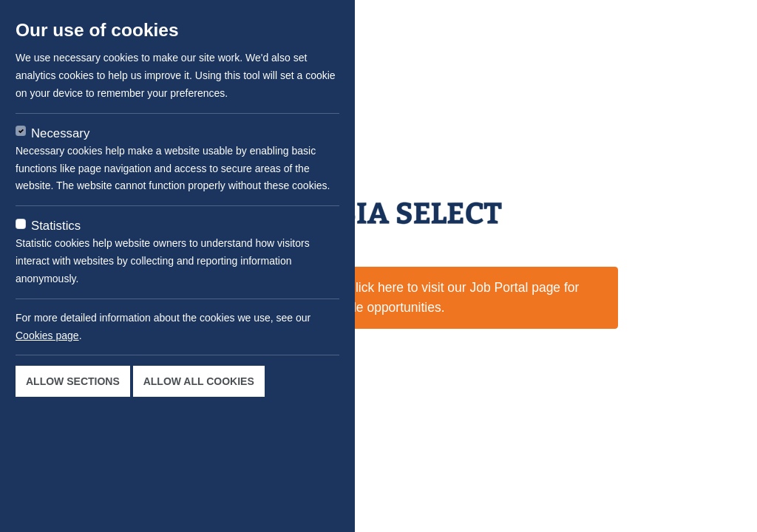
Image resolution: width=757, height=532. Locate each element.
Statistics (56, 226)
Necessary (60, 133)
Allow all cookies (199, 381)
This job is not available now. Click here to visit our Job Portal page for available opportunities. (379, 297)
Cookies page (47, 335)
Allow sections (73, 381)
